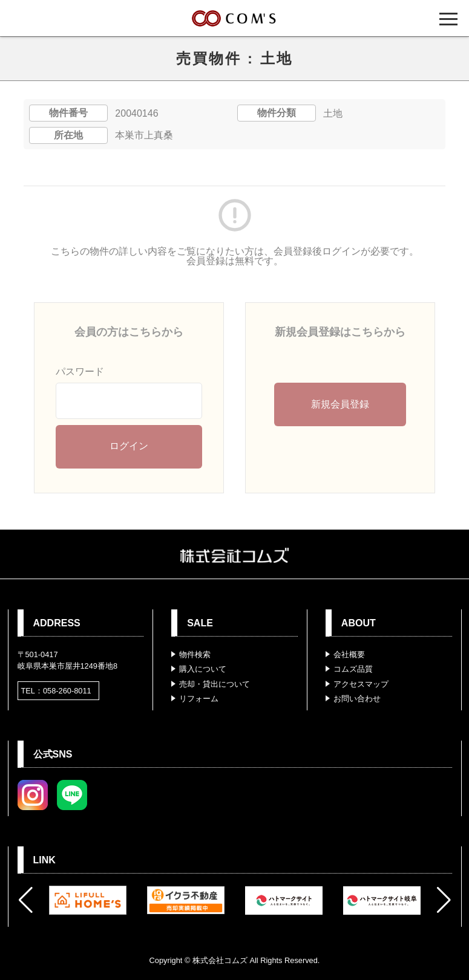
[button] (26, 900)
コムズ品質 (353, 669)
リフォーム (199, 699)
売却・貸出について (215, 684)
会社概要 (349, 654)
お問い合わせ (357, 699)
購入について (203, 669)
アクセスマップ (361, 684)
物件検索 (195, 654)
